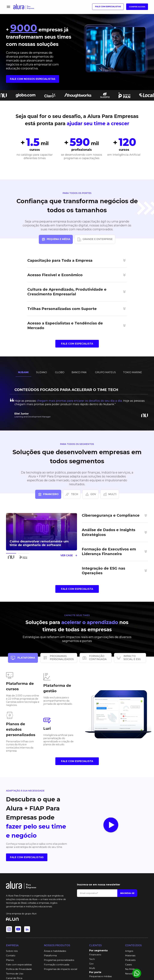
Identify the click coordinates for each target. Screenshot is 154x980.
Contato (11, 955)
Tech (92, 959)
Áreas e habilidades (55, 951)
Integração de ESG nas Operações (103, 571)
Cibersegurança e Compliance (111, 515)
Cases (128, 965)
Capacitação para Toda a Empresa (60, 260)
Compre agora (137, 7)
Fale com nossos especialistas (33, 79)
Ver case (69, 555)
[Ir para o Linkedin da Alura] (27, 929)
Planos (10, 960)
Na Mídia (130, 969)
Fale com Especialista (77, 344)
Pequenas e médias (100, 976)
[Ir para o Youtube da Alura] (18, 929)
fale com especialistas (27, 857)
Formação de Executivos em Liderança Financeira (109, 551)
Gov (91, 964)
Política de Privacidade (19, 969)
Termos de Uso (15, 974)
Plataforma (50, 955)
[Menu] (8, 7)
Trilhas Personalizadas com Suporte (62, 309)
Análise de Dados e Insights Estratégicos (109, 532)
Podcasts (130, 960)
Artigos (129, 951)
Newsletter (132, 974)
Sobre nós (12, 951)
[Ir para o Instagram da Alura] (9, 929)
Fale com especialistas (108, 7)
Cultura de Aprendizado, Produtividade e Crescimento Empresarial (67, 292)
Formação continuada (57, 965)
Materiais (130, 955)
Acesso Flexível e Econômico (55, 275)
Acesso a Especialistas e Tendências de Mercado (65, 326)
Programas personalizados (59, 960)
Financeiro (95, 955)
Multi (92, 968)
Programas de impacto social (61, 969)
